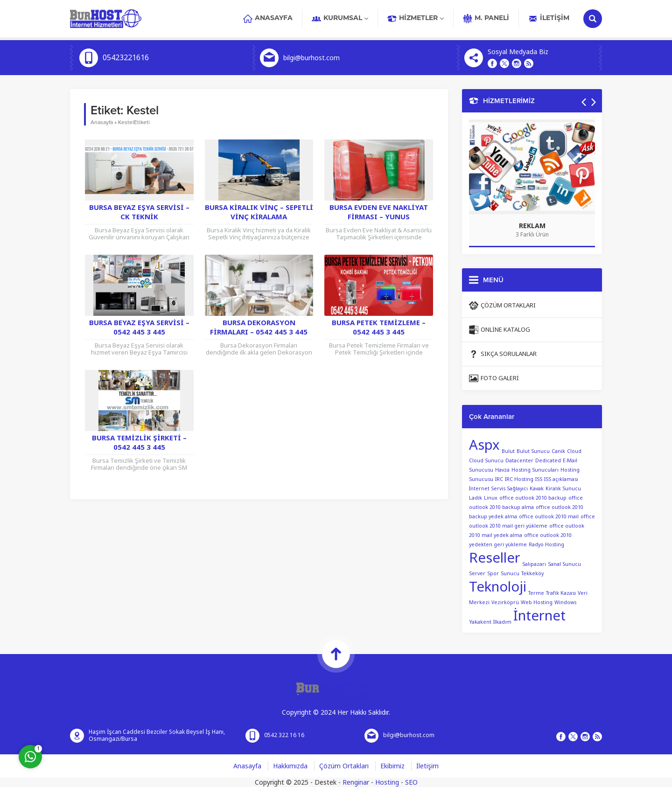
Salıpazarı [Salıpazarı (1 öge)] (534, 564)
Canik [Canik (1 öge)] (558, 451)
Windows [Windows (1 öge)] (565, 602)
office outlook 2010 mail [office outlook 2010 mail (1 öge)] (549, 517)
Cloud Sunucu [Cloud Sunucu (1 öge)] (486, 461)
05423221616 (126, 58)
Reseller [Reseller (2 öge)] (495, 558)
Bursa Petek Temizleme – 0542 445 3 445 (379, 327)
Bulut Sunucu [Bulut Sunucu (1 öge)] (533, 451)
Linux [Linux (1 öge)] (491, 498)
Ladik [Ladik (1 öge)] (476, 498)
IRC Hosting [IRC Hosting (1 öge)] (519, 479)
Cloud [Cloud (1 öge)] (574, 451)
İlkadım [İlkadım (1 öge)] (502, 622)
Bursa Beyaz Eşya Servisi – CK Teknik (139, 212)
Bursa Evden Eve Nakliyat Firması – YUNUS (379, 212)
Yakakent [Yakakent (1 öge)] (480, 622)
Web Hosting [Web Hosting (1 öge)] (537, 602)
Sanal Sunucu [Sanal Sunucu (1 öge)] (564, 564)
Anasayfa (102, 122)
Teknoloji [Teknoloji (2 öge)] (498, 587)
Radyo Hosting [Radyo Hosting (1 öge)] (546, 545)
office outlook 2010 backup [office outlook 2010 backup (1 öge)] (533, 498)
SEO (411, 782)
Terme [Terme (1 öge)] (536, 593)
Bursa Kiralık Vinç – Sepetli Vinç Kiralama (259, 212)
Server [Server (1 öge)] (477, 574)
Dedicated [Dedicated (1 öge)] (548, 461)
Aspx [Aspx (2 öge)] (484, 445)
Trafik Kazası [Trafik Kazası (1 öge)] (561, 593)
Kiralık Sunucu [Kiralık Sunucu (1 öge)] (563, 489)
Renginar (356, 782)
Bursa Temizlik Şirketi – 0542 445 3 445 (139, 443)
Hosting (387, 782)
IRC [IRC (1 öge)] (499, 479)
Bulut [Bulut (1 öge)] (508, 451)
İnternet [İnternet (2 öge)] (539, 616)
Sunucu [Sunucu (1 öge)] (510, 574)
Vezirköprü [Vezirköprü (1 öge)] (505, 602)
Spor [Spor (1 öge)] (493, 574)
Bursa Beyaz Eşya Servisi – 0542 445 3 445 (139, 327)
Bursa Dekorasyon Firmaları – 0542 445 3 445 (259, 327)
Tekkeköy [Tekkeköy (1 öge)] (532, 574)
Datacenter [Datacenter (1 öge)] (519, 461)
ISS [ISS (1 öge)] (539, 479)
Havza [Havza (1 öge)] (502, 470)
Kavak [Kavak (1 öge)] (537, 489)
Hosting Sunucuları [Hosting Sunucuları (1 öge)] (535, 470)
